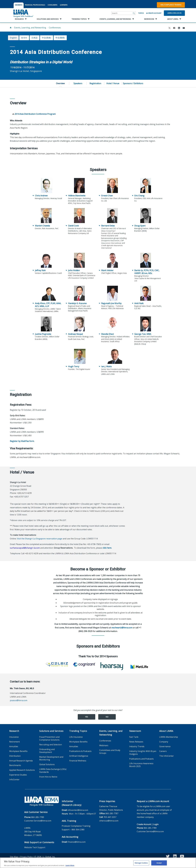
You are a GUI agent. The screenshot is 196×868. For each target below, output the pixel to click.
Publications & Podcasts (80, 751)
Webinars (104, 745)
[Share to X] (169, 28)
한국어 (24, 38)
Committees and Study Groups (110, 752)
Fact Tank (134, 737)
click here (107, 548)
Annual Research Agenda (21, 761)
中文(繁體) (60, 38)
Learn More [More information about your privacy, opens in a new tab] (70, 866)
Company (164, 742)
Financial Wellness (78, 761)
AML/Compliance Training (171, 5)
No (107, 717)
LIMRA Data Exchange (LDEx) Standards (53, 771)
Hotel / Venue (113, 83)
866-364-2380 (78, 830)
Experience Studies (18, 775)
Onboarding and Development (47, 751)
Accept (159, 864)
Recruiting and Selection (51, 745)
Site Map (14, 857)
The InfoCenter (166, 756)
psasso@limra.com (19, 700)
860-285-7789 (38, 817)
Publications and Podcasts (141, 759)
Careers (163, 751)
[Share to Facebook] (174, 28)
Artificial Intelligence (79, 756)
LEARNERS (64, 5)
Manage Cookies (141, 864)
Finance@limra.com (77, 842)
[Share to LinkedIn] (179, 28)
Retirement (14, 742)
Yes (86, 717)
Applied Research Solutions (22, 770)
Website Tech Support (35, 847)
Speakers (78, 83)
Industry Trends (137, 746)
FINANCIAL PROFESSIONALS (35, 5)
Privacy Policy (26, 857)
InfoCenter (14, 780)
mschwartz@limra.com (122, 628)
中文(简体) (46, 38)
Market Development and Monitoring (51, 758)
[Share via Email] (184, 28)
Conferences (55, 28)
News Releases (136, 742)
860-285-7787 (112, 813)
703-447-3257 (110, 817)
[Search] (134, 13)
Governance (165, 746)
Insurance (14, 737)
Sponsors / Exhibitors (133, 83)
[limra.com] (23, 13)
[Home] (11, 28)
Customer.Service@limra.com (38, 821)
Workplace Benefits (18, 751)
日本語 (34, 38)
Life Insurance (76, 737)
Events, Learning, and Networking (30, 28)
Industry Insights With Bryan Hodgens (143, 753)
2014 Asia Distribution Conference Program (35, 114)
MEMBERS (19, 5)
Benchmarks (15, 765)
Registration (95, 83)
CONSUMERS (52, 5)
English (13, 38)
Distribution (15, 756)
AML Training (69, 821)
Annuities (14, 746)
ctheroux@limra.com (109, 821)
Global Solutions (47, 764)
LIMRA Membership (169, 737)
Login (156, 824)
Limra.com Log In (174, 13)
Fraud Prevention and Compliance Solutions (49, 738)
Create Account (154, 13)
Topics (141, 13)
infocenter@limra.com (78, 810)
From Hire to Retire (48, 777)
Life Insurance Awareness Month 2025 (141, 765)
